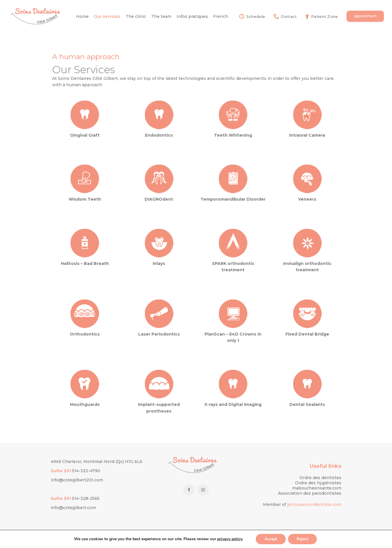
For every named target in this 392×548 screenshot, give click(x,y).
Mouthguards (85, 404)
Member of (275, 504)
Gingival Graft (85, 135)
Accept (271, 539)
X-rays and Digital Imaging (233, 404)
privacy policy (230, 539)
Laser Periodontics (159, 334)
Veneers (307, 199)
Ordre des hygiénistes (318, 483)
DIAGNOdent (159, 199)
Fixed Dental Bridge (307, 334)
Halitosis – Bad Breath (85, 263)
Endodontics (159, 135)
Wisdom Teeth (85, 199)
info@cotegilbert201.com (77, 480)
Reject (302, 539)
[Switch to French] (221, 16)
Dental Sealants (307, 404)
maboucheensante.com (317, 488)
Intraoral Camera (307, 135)
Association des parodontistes (310, 493)
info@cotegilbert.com (73, 508)
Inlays (159, 263)
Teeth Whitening (233, 135)
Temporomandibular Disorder (233, 199)
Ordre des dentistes (320, 478)
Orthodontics (85, 334)
